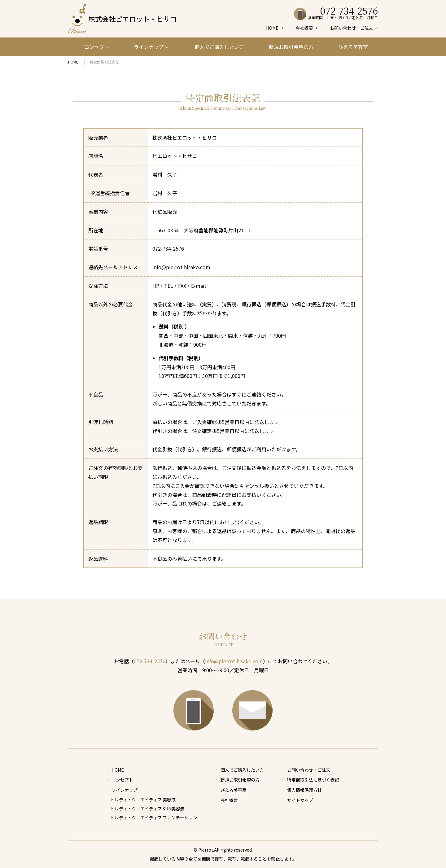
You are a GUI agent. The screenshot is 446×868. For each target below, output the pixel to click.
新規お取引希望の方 (291, 47)
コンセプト (97, 47)
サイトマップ (300, 800)
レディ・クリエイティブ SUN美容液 (149, 809)
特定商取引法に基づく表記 (313, 780)
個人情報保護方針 (304, 790)
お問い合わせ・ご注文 (352, 28)
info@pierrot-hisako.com (234, 661)
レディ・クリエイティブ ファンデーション (156, 818)
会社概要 (304, 28)
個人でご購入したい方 (219, 47)
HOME (272, 28)
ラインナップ (151, 47)
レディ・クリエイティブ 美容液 (145, 800)
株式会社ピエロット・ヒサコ (133, 19)
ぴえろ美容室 (353, 47)
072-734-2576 (168, 248)
